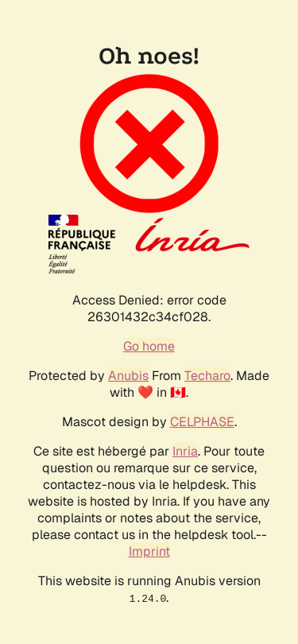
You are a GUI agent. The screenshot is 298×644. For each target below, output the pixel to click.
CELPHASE (202, 422)
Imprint (149, 551)
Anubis (128, 376)
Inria (185, 451)
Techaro (207, 376)
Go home (149, 346)
